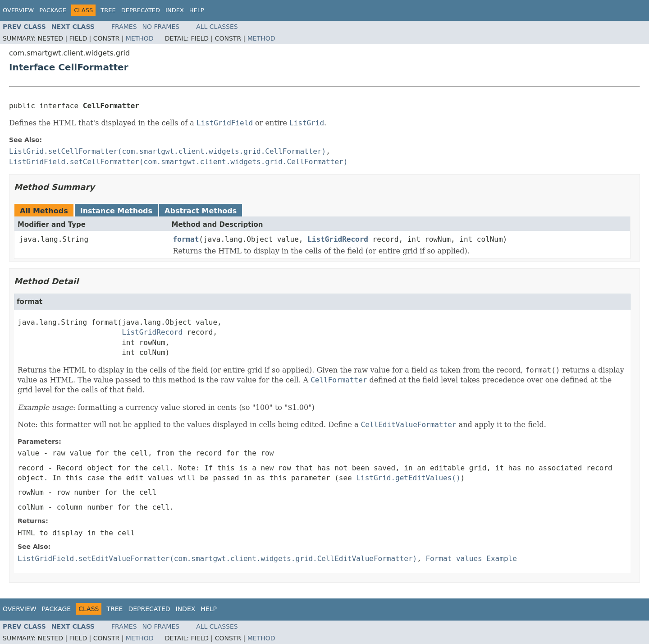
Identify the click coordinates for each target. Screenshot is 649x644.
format (186, 239)
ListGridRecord (338, 239)
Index (175, 10)
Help (197, 10)
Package (53, 10)
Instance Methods (116, 211)
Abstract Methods (201, 211)
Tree (108, 10)
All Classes (217, 27)
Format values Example (471, 559)
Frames (124, 27)
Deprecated (141, 10)
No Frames (161, 27)
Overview (18, 10)
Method (140, 38)
